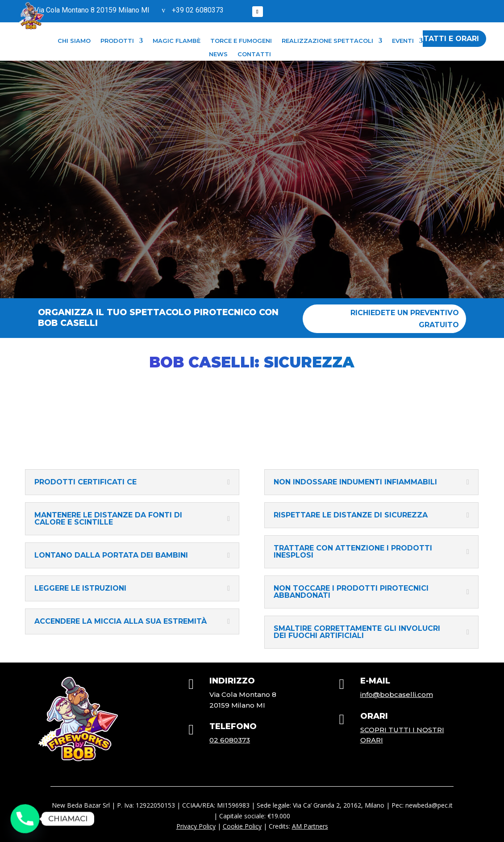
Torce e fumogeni (241, 41)
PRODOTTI (117, 41)
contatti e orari (443, 39)
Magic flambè (177, 41)
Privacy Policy (196, 826)
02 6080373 (230, 740)
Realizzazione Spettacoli (327, 41)
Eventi (403, 41)
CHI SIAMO (74, 41)
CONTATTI (254, 54)
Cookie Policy (242, 826)
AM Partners (310, 826)
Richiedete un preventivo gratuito (405, 319)
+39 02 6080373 (198, 10)
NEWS (218, 54)
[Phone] (25, 819)
